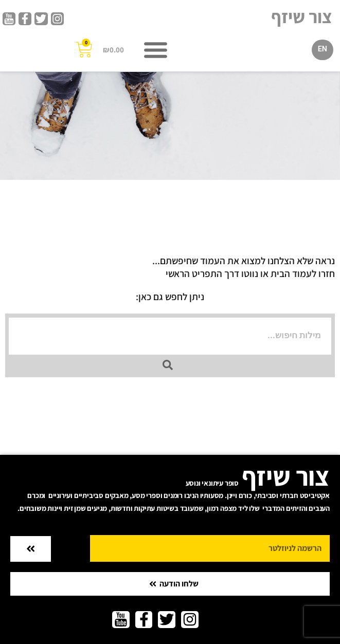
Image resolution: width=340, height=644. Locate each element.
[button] (155, 50)
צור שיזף (302, 16)
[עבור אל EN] (323, 50)
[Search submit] (167, 365)
